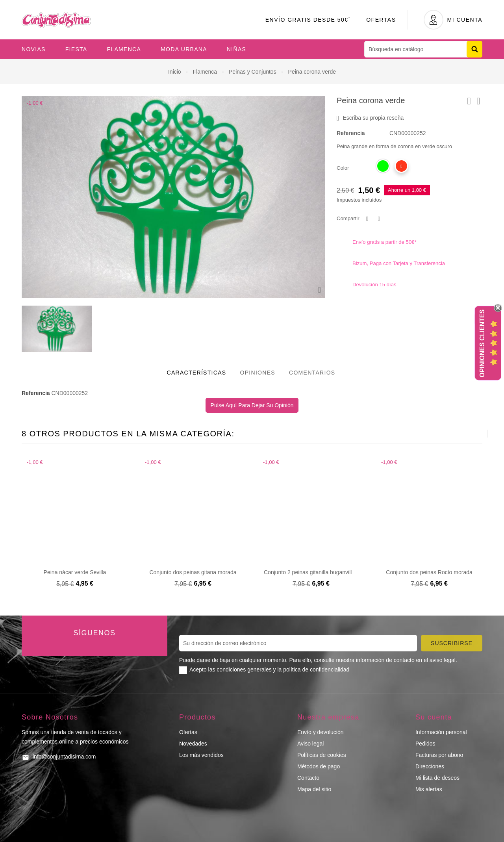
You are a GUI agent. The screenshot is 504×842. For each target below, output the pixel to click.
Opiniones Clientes (482, 343)
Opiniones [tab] (258, 373)
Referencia (351, 133)
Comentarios (312, 373)
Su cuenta (434, 717)
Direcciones (430, 766)
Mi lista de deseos (437, 778)
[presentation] (468, 434)
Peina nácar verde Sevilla (75, 572)
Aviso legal (310, 744)
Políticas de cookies (322, 755)
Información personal (441, 732)
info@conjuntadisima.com (64, 757)
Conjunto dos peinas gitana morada (193, 572)
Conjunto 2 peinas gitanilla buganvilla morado (320, 572)
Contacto (308, 778)
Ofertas (381, 20)
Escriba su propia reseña (370, 118)
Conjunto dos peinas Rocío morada (429, 572)
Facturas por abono (439, 755)
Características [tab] (197, 373)
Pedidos (425, 744)
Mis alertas (429, 789)
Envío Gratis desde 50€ (308, 20)
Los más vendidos (201, 755)
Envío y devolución (321, 732)
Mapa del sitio (314, 789)
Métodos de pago (319, 766)
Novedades (193, 744)
